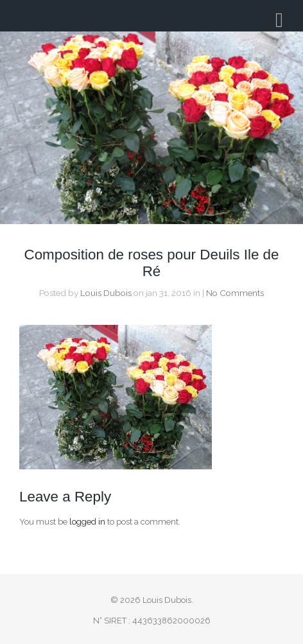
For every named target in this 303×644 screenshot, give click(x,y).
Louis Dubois (106, 293)
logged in (87, 522)
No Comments (235, 293)
